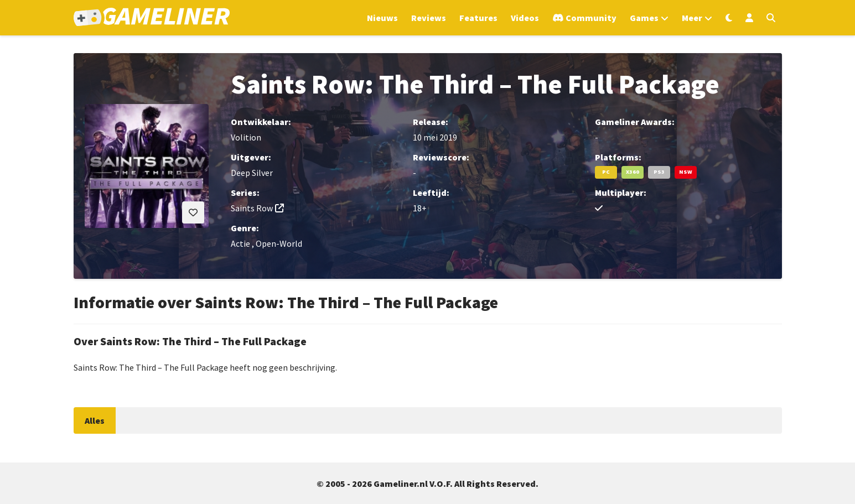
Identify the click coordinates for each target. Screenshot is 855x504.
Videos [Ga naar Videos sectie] (525, 18)
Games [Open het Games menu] (644, 18)
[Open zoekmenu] (771, 18)
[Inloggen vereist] (193, 212)
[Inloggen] (749, 18)
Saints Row (252, 208)
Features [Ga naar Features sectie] (478, 18)
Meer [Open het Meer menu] (692, 18)
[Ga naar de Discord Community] (584, 18)
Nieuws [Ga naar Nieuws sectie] (382, 18)
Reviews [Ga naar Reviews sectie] (429, 18)
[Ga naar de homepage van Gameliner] (152, 18)
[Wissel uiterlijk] (729, 18)
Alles (95, 420)
